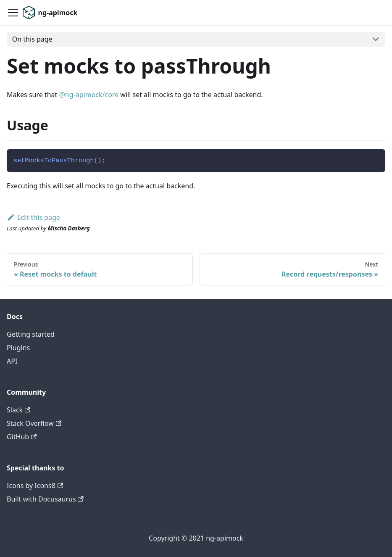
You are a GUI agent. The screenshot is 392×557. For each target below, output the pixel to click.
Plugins (18, 348)
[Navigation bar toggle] (13, 13)
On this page (32, 39)
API (12, 361)
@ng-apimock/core (89, 95)
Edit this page (33, 217)
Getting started (31, 334)
